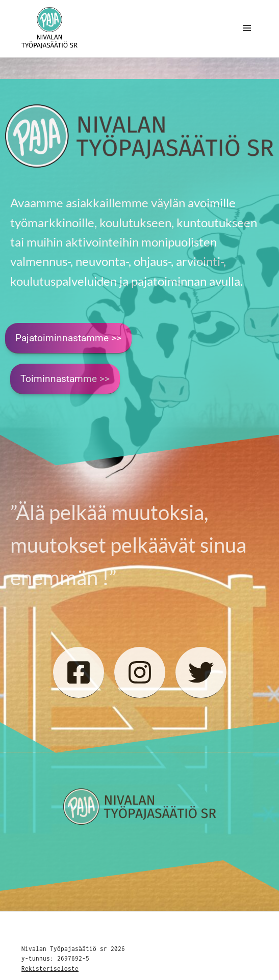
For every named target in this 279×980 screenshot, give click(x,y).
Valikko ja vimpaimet (247, 39)
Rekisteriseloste (50, 969)
